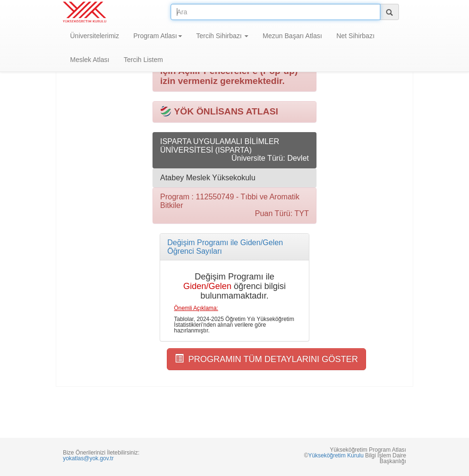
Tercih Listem (143, 60)
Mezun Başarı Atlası (292, 36)
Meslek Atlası (90, 60)
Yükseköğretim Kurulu (336, 455)
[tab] (234, 247)
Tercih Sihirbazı (223, 36)
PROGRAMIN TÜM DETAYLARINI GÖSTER (266, 359)
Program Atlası (158, 36)
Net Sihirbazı (356, 36)
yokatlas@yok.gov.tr (88, 458)
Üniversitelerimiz (95, 36)
